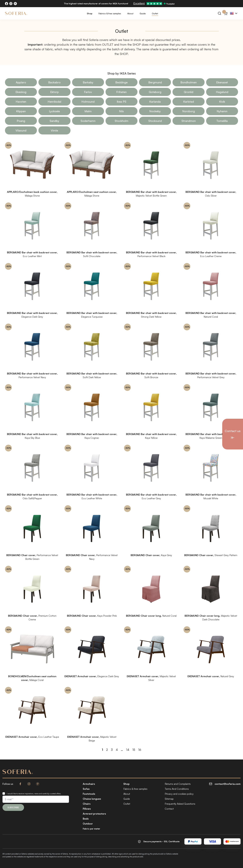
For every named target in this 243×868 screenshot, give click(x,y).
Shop (90, 13)
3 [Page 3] (112, 750)
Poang (21, 121)
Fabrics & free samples (110, 13)
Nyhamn (222, 111)
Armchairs (89, 784)
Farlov (88, 92)
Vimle (54, 130)
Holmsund (88, 102)
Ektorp (54, 92)
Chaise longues (92, 799)
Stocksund (155, 121)
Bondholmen (189, 82)
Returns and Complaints (178, 784)
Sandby (54, 121)
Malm (88, 111)
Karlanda (155, 102)
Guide (143, 13)
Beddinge (121, 82)
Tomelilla (222, 121)
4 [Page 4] (117, 750)
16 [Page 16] (140, 750)
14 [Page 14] (128, 750)
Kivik (222, 102)
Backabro (54, 82)
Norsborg (189, 111)
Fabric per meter (91, 829)
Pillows (87, 809)
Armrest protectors (94, 814)
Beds (86, 819)
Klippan (21, 111)
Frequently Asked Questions (180, 804)
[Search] (219, 13)
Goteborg (155, 92)
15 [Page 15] (134, 750)
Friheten (121, 92)
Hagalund (222, 92)
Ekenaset (222, 82)
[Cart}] (226, 13)
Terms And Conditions (177, 789)
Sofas (86, 789)
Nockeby (155, 111)
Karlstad (189, 102)
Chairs (87, 804)
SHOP (137, 44)
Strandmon (189, 121)
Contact (169, 809)
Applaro (21, 82)
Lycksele (54, 111)
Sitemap (169, 799)
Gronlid (189, 92)
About (130, 13)
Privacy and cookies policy (179, 794)
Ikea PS (122, 102)
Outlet (155, 13)
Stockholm (122, 121)
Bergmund (155, 82)
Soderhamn (88, 121)
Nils (121, 111)
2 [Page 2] (107, 750)
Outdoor (88, 824)
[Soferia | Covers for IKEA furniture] (16, 13)
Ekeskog (21, 92)
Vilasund (21, 130)
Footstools (89, 794)
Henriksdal (54, 102)
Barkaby (88, 82)
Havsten (21, 102)
